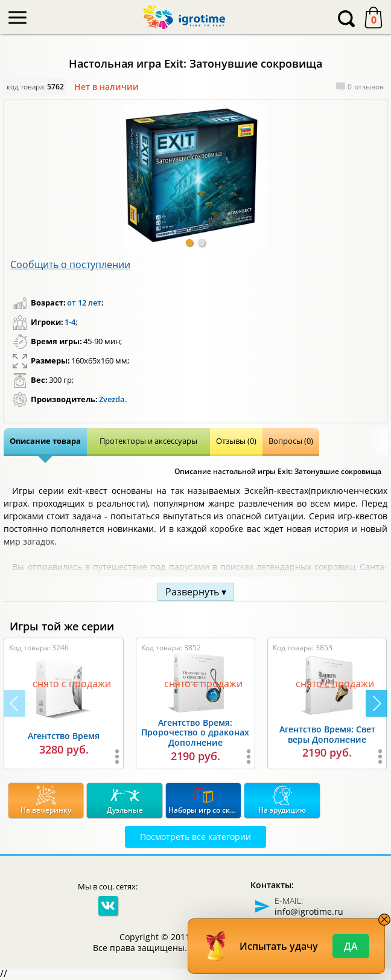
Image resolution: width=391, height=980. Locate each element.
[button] (189, 243)
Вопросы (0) (291, 441)
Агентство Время (64, 736)
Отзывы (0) (236, 441)
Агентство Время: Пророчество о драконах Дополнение (195, 733)
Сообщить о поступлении (70, 264)
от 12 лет (84, 303)
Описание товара (45, 441)
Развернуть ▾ (196, 592)
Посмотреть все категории (195, 837)
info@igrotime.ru (309, 911)
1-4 (70, 322)
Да (351, 946)
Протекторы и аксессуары (148, 441)
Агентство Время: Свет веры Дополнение (327, 734)
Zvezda (112, 399)
